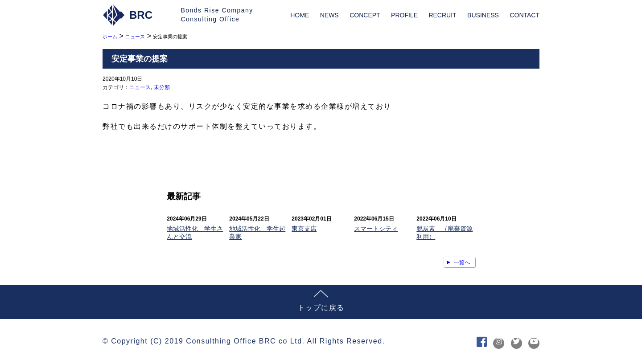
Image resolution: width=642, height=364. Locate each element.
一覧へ (462, 262)
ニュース (140, 87)
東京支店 (304, 229)
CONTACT (525, 15)
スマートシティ (376, 229)
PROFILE (404, 15)
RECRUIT (442, 15)
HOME (300, 15)
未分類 (162, 87)
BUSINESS (483, 15)
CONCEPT (365, 15)
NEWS (329, 15)
